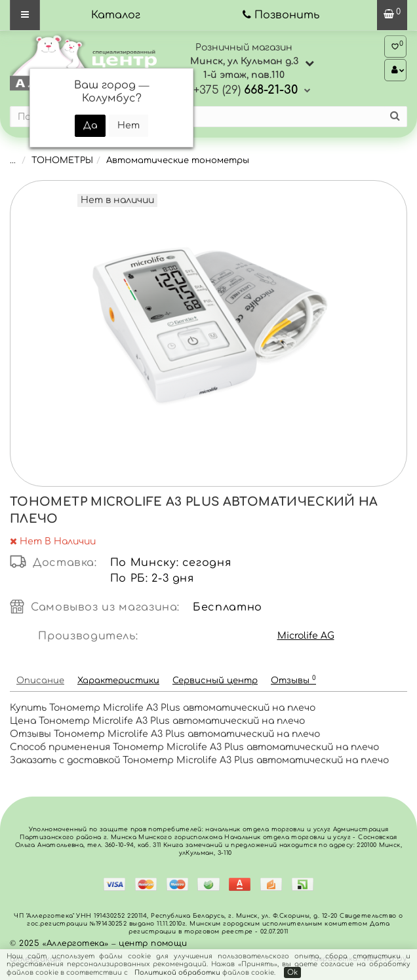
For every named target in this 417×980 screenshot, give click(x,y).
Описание (40, 681)
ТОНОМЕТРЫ (62, 160)
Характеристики (118, 681)
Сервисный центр (215, 681)
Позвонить (287, 15)
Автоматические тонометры (178, 160)
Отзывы (293, 680)
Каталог (116, 15)
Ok (292, 972)
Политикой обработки (177, 972)
